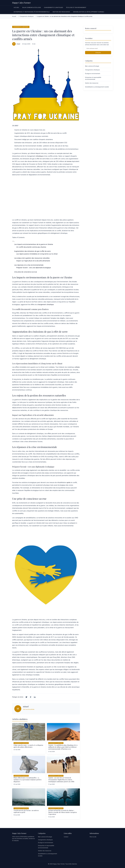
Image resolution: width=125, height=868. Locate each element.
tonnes (69, 161)
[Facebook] (31, 697)
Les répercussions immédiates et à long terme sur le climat (37, 254)
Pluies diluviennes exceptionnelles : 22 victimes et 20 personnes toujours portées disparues (28, 780)
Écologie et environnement (76, 7)
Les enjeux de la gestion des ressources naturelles (32, 258)
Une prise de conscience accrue (26, 272)
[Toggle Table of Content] (13, 242)
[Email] (98, 48)
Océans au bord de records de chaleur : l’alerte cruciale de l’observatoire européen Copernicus (62, 812)
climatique (39, 156)
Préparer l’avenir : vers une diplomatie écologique (34, 268)
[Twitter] (26, 697)
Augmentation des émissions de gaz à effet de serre (32, 251)
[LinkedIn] (35, 697)
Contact (66, 837)
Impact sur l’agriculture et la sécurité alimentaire (33, 261)
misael (18, 44)
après (69, 482)
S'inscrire (98, 53)
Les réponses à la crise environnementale (29, 265)
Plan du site (93, 837)
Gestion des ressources (61, 12)
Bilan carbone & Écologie (32, 7)
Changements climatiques (54, 7)
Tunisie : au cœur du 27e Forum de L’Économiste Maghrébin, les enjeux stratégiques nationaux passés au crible (61, 780)
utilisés (77, 367)
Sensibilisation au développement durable (89, 12)
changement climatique (45, 304)
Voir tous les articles (29, 709)
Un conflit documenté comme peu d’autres (31, 247)
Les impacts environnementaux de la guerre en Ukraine (34, 244)
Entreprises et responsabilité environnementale (32, 12)
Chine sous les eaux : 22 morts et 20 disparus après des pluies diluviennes (28, 746)
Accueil (16, 7)
